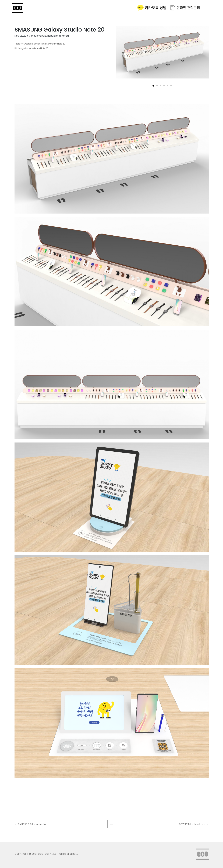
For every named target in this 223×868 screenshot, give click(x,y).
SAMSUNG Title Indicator (31, 824)
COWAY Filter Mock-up (194, 824)
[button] (153, 86)
